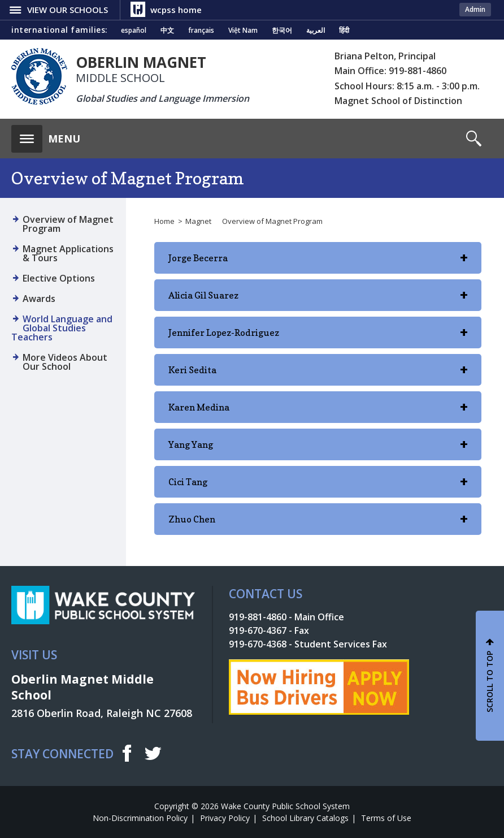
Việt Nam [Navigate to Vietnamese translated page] (243, 31)
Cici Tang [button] (318, 487)
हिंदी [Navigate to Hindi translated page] (344, 31)
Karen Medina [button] (318, 412)
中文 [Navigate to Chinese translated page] (167, 31)
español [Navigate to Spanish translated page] (134, 31)
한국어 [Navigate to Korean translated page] (282, 31)
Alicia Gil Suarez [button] (318, 300)
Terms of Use (386, 818)
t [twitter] (153, 753)
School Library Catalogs (305, 818)
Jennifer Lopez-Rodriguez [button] (318, 338)
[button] (46, 136)
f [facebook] (127, 753)
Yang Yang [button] (318, 450)
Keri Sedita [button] (318, 375)
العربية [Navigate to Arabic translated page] (316, 31)
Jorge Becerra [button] (318, 263)
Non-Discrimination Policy (140, 818)
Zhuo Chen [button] (318, 524)
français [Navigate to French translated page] (201, 31)
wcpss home (176, 10)
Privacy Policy (225, 818)
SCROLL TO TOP (490, 682)
